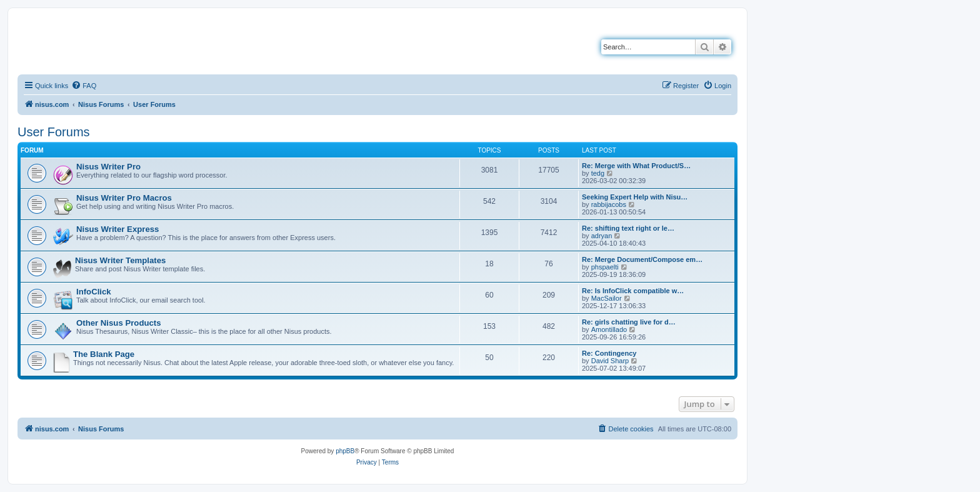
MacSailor (607, 298)
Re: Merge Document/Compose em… (642, 259)
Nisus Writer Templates (120, 260)
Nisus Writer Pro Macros (124, 198)
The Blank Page (104, 354)
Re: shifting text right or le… (628, 228)
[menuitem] (84, 86)
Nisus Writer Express (117, 229)
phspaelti (605, 267)
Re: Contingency (609, 353)
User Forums (54, 132)
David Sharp (610, 361)
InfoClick (94, 292)
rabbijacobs (609, 204)
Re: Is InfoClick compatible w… (633, 291)
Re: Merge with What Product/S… (636, 166)
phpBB (345, 451)
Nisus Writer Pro (108, 167)
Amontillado (609, 329)
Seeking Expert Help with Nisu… (635, 197)
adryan (602, 236)
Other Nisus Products (119, 323)
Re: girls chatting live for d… (629, 322)
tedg (598, 173)
